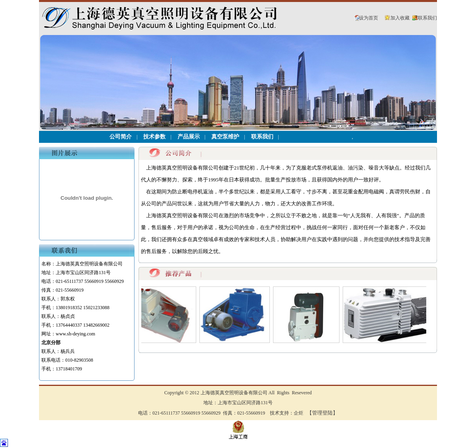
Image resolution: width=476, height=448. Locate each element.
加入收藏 (400, 18)
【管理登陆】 (322, 413)
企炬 (298, 413)
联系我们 (427, 18)
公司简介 (121, 137)
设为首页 (369, 18)
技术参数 (154, 137)
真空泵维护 (225, 137)
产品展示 (189, 137)
